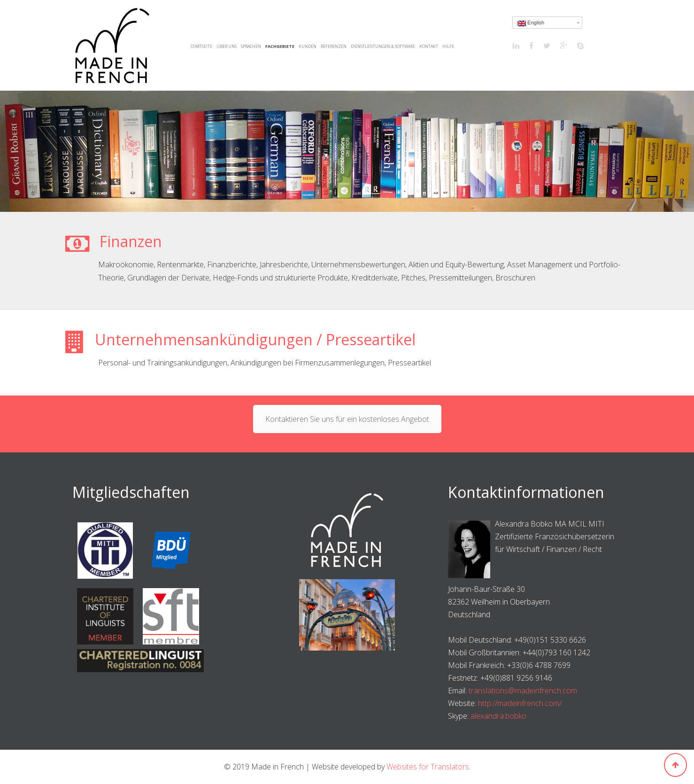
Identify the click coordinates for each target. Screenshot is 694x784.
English (531, 23)
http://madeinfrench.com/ (520, 703)
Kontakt (429, 46)
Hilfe (448, 46)
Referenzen (334, 46)
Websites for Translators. (428, 767)
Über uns (227, 46)
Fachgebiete (280, 46)
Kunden (308, 46)
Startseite (201, 46)
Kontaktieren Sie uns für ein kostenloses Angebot (347, 419)
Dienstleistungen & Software (383, 46)
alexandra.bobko (498, 716)
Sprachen (251, 46)
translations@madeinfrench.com (523, 691)
